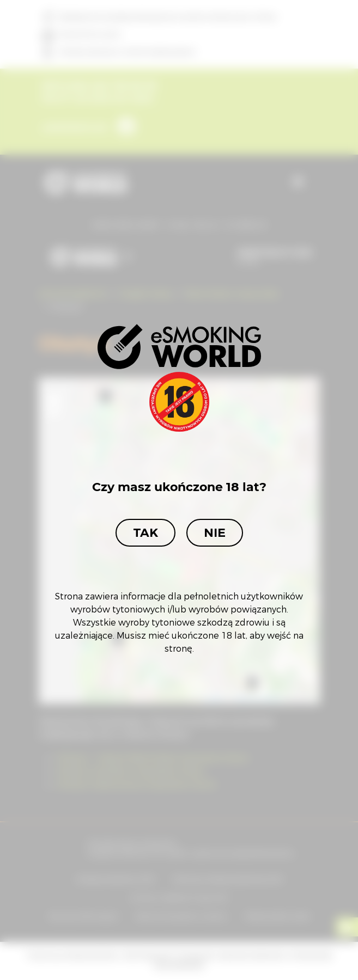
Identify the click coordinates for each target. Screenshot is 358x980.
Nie (215, 533)
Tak (145, 533)
